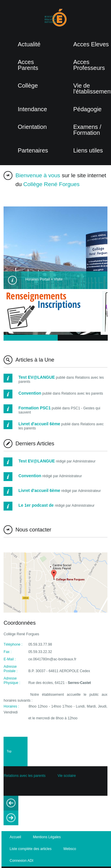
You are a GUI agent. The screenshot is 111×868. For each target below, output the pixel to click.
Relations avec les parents (25, 776)
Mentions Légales (47, 837)
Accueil (16, 837)
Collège (28, 86)
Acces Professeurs (89, 65)
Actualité (29, 44)
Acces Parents (28, 65)
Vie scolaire (67, 776)
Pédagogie (88, 109)
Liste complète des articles (31, 849)
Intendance (32, 109)
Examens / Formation (87, 130)
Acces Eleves (91, 44)
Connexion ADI (22, 861)
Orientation (32, 127)
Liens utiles (88, 150)
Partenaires (33, 150)
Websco (70, 849)
